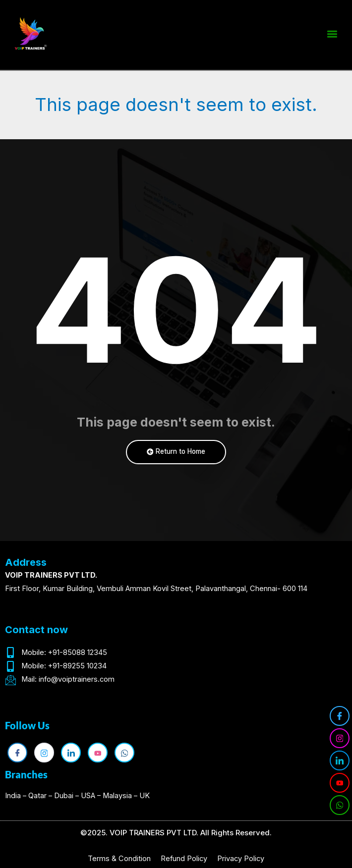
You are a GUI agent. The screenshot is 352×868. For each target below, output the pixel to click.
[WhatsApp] (340, 805)
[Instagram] (340, 738)
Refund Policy (184, 859)
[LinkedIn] (340, 760)
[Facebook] (340, 716)
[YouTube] (340, 783)
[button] (332, 32)
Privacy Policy (241, 859)
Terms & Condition (119, 859)
